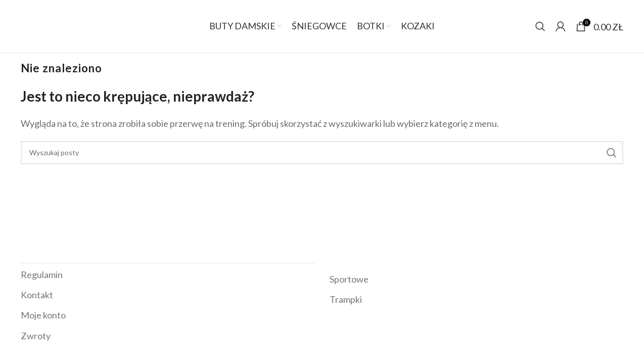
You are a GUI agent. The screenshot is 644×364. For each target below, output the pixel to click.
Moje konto (43, 315)
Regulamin (42, 275)
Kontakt (37, 295)
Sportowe (349, 279)
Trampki (346, 299)
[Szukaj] (540, 26)
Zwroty (36, 336)
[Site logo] (21, 26)
